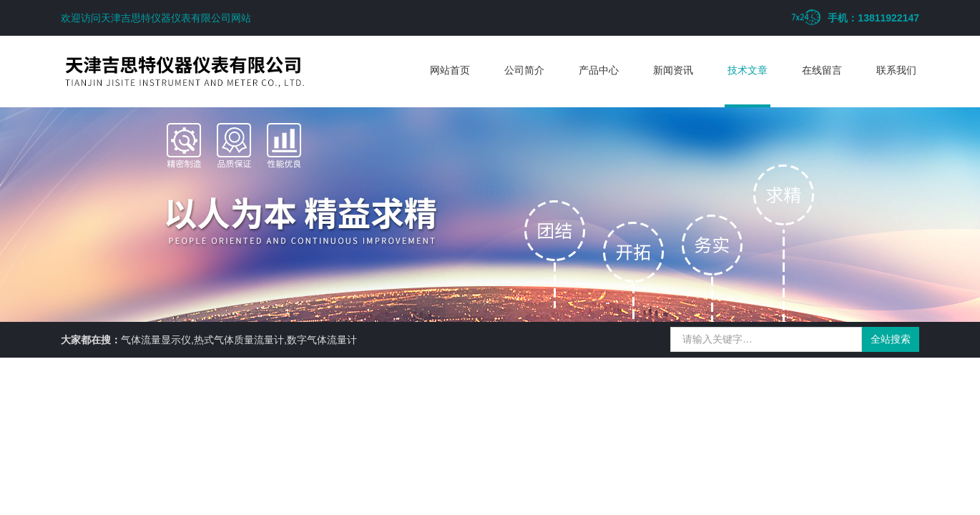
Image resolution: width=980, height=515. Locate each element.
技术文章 (748, 70)
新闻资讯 (673, 70)
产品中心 (599, 70)
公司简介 (524, 70)
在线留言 (822, 70)
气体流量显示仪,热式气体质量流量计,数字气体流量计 (239, 340)
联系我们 (896, 70)
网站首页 (450, 70)
